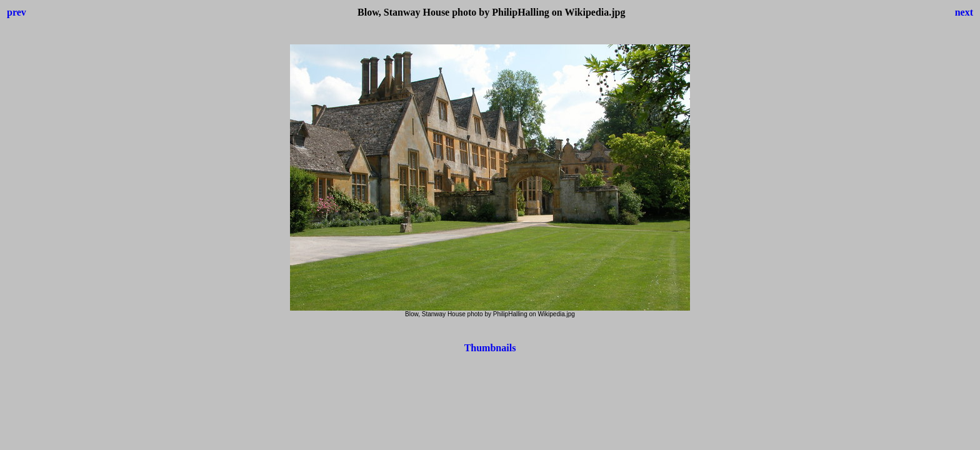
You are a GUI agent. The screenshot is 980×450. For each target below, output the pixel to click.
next (964, 12)
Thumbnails (490, 348)
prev (17, 12)
